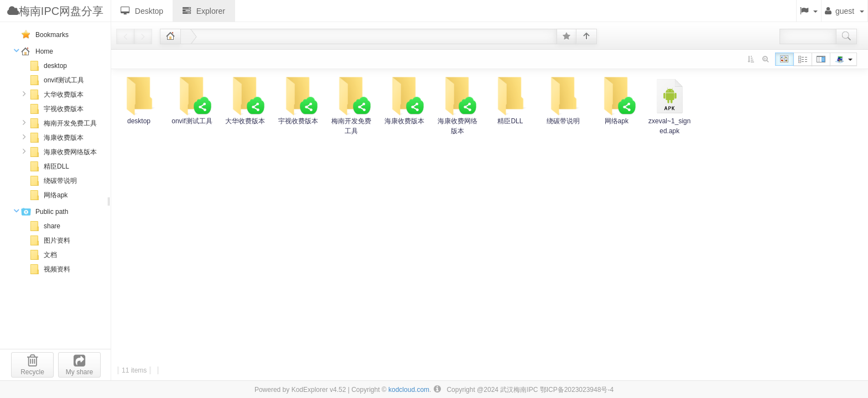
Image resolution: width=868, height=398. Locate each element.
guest (844, 11)
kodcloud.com (409, 390)
